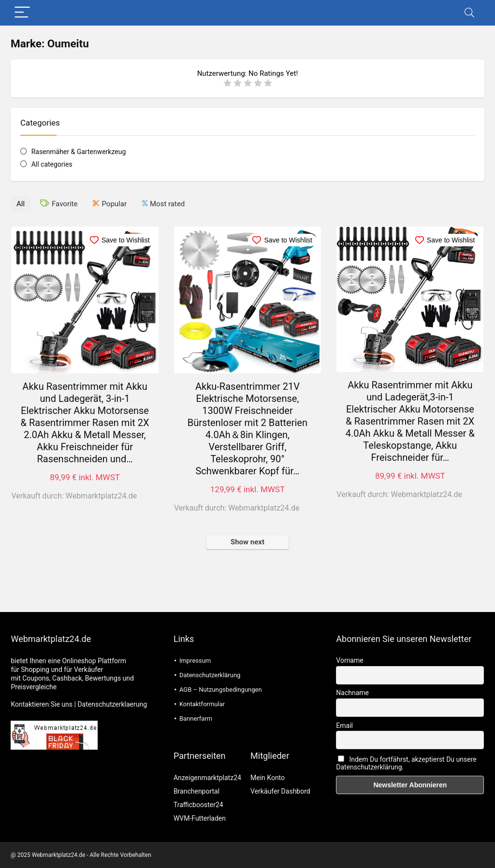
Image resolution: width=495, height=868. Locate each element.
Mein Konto (268, 778)
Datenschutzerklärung (210, 675)
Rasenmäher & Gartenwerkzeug (79, 152)
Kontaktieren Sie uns (42, 704)
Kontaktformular (202, 704)
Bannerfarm (196, 719)
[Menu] (22, 13)
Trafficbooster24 (198, 805)
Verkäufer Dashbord (280, 791)
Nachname (352, 693)
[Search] (469, 13)
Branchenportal (197, 791)
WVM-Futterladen (200, 818)
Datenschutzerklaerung (112, 704)
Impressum (195, 661)
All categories (52, 164)
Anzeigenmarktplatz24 (207, 778)
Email (344, 726)
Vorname (349, 660)
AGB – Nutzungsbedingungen (221, 690)
